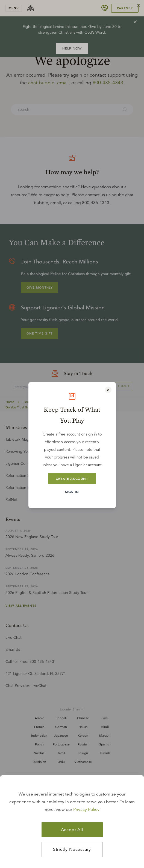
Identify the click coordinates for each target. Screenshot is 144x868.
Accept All (72, 830)
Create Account (72, 478)
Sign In (72, 492)
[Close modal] (108, 390)
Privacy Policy (86, 809)
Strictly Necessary (72, 849)
